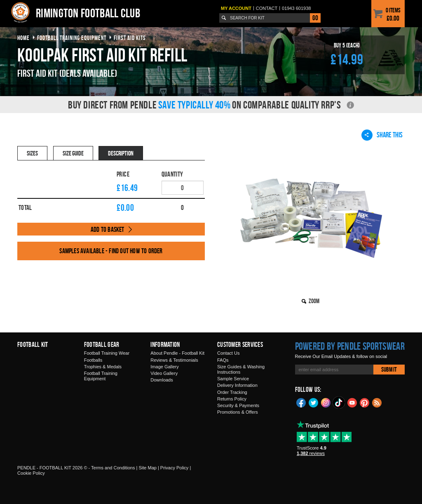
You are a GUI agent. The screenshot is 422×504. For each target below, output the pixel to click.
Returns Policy (232, 399)
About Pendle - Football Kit (177, 353)
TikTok (339, 403)
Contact (267, 8)
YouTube (352, 402)
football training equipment (72, 38)
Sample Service (233, 379)
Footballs (93, 360)
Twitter (314, 402)
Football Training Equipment (101, 376)
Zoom (314, 301)
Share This (382, 135)
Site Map (147, 468)
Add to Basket (108, 229)
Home (23, 38)
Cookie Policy (31, 473)
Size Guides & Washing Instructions (241, 369)
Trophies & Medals (103, 367)
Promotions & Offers (238, 412)
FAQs (223, 360)
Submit (389, 369)
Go (315, 18)
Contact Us (228, 353)
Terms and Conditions (113, 468)
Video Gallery (164, 373)
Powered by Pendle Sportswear (350, 346)
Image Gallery (164, 367)
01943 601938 (296, 8)
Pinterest (365, 402)
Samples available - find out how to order (111, 251)
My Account (236, 8)
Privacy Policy (174, 468)
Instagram (326, 402)
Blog (377, 402)
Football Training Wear (107, 353)
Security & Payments (238, 405)
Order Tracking (232, 392)
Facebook (301, 402)
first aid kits (130, 38)
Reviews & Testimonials (174, 360)
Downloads (162, 380)
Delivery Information (237, 385)
